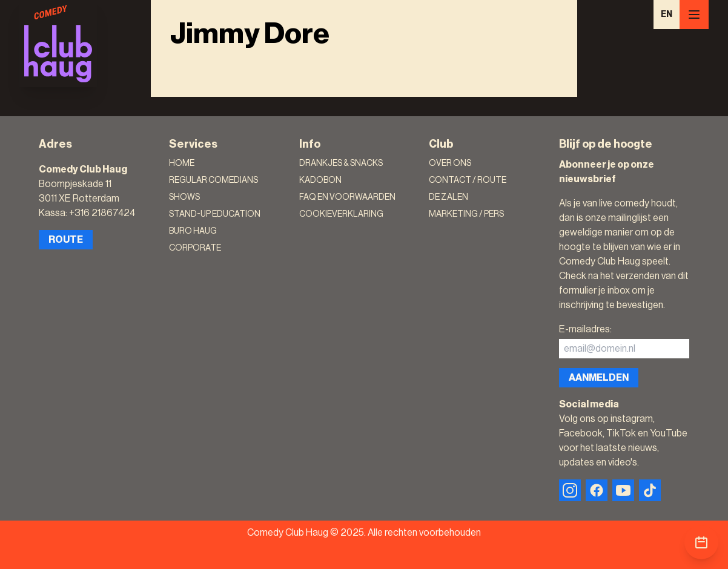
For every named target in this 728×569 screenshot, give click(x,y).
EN (667, 15)
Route (66, 240)
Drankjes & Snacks (341, 163)
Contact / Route (468, 180)
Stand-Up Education (215, 214)
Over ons (450, 163)
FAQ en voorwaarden (347, 197)
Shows (184, 197)
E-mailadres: (585, 329)
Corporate (195, 248)
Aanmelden (599, 378)
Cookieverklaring (341, 214)
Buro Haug (193, 231)
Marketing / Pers (466, 214)
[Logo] (58, 44)
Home (182, 163)
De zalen (448, 197)
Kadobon (320, 180)
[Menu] (694, 15)
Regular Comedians (213, 180)
